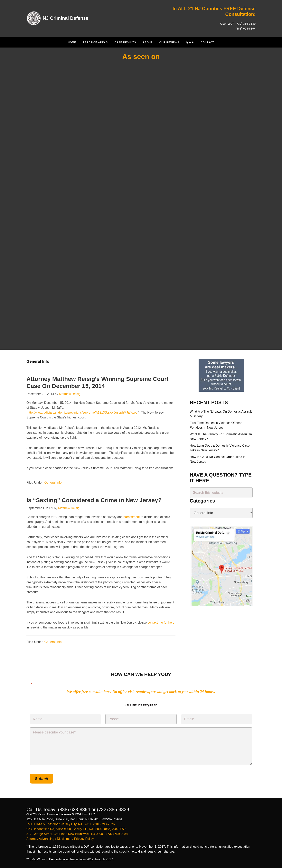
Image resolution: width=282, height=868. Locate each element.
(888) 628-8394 (245, 28)
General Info (53, 482)
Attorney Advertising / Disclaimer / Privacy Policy (60, 839)
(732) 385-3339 (245, 24)
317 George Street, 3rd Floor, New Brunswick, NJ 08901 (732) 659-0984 (77, 834)
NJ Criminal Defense (66, 18)
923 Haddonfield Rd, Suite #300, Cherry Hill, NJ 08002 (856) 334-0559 (76, 829)
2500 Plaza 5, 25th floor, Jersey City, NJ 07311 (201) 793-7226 (71, 824)
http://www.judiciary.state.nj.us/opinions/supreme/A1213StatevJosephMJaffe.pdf (83, 412)
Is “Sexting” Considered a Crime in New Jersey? (94, 500)
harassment (132, 517)
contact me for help (161, 623)
